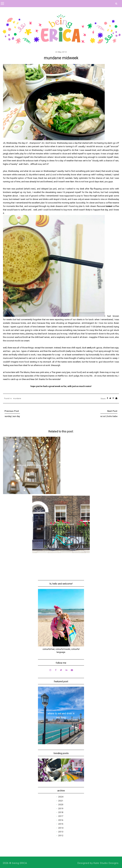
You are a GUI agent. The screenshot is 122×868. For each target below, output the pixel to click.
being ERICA (20, 863)
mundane (17, 398)
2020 (61, 805)
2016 (61, 820)
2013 (61, 832)
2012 (61, 836)
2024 (61, 797)
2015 (61, 824)
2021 (61, 801)
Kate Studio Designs (106, 863)
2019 (61, 809)
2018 (61, 812)
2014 (61, 828)
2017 (61, 816)
